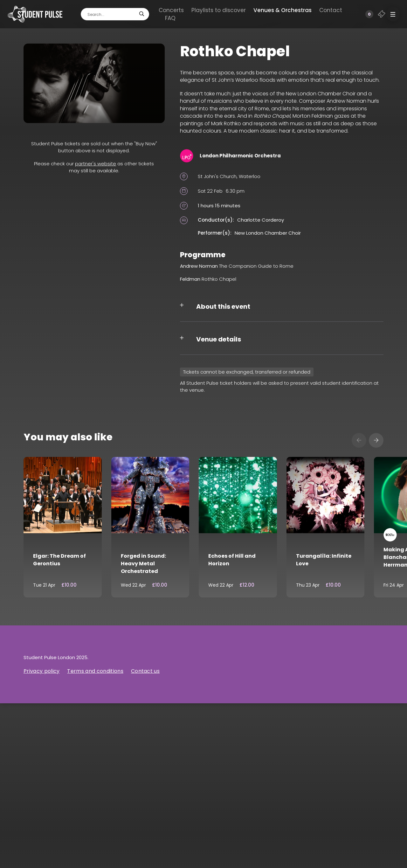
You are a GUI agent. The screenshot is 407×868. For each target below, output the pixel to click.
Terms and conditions (95, 671)
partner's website (96, 164)
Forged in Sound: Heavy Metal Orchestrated (143, 564)
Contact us (145, 671)
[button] (393, 14)
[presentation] (359, 440)
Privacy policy (41, 671)
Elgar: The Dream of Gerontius (59, 560)
